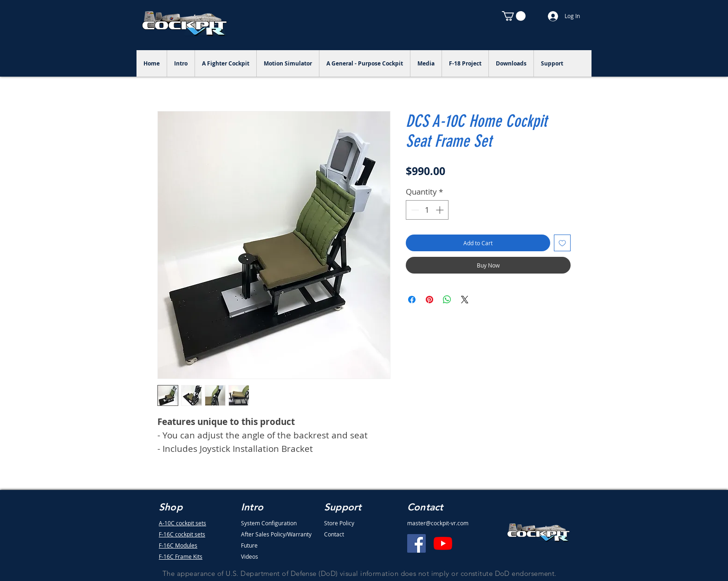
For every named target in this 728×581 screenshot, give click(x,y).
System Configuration (269, 523)
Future (249, 545)
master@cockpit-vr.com (438, 523)
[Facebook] (416, 543)
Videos (250, 556)
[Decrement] (414, 210)
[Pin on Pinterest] (429, 300)
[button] (514, 16)
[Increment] (441, 210)
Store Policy (339, 523)
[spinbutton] (427, 210)
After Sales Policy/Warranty (276, 534)
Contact (334, 534)
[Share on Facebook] (412, 300)
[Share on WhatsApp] (447, 300)
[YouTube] (443, 543)
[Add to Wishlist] (562, 243)
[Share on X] (465, 300)
